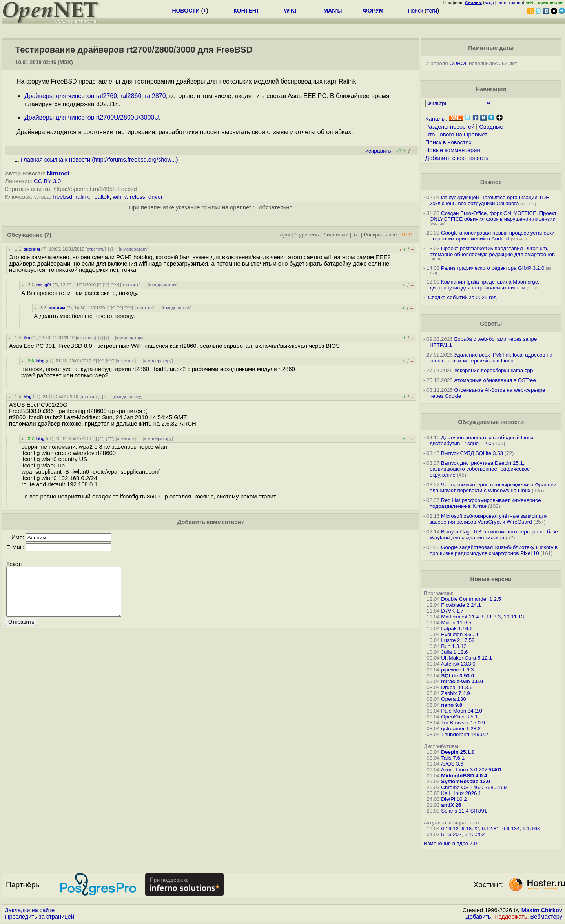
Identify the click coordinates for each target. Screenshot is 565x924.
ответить (96, 249)
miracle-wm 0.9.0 (462, 681)
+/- (356, 235)
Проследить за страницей (40, 917)
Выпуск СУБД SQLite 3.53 (472, 453)
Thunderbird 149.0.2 (465, 734)
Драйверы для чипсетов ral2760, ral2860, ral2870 (95, 96)
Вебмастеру (546, 917)
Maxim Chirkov (542, 910)
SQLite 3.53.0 (457, 676)
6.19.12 (450, 829)
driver (156, 197)
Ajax (285, 235)
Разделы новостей (450, 127)
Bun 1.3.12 (454, 646)
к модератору (134, 249)
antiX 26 (451, 805)
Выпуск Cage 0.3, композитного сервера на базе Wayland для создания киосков (494, 535)
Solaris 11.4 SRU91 (464, 811)
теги (432, 11)
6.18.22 (470, 829)
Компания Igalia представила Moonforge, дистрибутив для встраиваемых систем (485, 285)
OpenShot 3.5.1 (459, 717)
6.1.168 (531, 829)
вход (489, 2)
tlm (27, 338)
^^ (106, 285)
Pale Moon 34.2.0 (461, 711)
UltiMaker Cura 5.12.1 (467, 658)
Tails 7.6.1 (453, 758)
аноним (32, 249)
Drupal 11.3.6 (457, 687)
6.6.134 (511, 829)
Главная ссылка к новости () (99, 160)
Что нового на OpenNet (456, 135)
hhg (41, 361)
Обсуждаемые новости (491, 422)
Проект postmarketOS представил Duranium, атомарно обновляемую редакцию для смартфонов (492, 251)
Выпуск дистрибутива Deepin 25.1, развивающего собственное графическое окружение (480, 469)
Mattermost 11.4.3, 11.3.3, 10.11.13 (482, 617)
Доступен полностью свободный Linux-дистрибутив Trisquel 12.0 (482, 440)
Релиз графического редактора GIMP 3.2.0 (493, 268)
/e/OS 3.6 (452, 764)
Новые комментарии (453, 150)
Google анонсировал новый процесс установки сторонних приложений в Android (492, 236)
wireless (135, 197)
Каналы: (436, 119)
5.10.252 (475, 834)
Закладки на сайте (30, 910)
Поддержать (511, 917)
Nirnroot (58, 173)
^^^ (115, 285)
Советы (491, 324)
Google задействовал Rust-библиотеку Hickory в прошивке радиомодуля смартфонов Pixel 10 (494, 550)
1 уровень (306, 235)
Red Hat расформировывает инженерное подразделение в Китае (485, 503)
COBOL (458, 63)
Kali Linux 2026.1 (461, 793)
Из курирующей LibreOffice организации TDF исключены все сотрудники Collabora (489, 200)
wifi (117, 197)
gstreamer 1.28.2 (461, 728)
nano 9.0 (452, 705)
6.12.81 (490, 829)
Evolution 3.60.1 (460, 634)
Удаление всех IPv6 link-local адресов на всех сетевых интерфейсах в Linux (491, 358)
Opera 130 (453, 699)
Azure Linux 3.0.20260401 (472, 770)
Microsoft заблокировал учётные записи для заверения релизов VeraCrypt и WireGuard (489, 519)
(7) (48, 235)
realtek (101, 197)
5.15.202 (451, 834)
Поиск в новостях (448, 142)
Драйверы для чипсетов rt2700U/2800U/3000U (92, 117)
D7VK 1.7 (452, 611)
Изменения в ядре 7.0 (450, 843)
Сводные (491, 127)
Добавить (478, 917)
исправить (378, 151)
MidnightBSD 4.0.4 (464, 776)
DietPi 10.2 (454, 799)
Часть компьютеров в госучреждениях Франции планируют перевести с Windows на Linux (493, 487)
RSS (407, 235)
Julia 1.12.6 (454, 652)
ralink (82, 197)
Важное (491, 182)
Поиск (415, 11)
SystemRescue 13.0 (465, 781)
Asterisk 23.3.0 (458, 664)
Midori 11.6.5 (456, 623)
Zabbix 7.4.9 (455, 693)
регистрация (510, 2)
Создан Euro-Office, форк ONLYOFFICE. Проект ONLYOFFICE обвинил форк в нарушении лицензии (493, 216)
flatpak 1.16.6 (457, 628)
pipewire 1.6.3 (457, 670)
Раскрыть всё (380, 235)
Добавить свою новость (457, 158)
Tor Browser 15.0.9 (463, 723)
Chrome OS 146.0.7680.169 (474, 787)
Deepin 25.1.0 (458, 752)
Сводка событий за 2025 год (462, 297)
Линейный (336, 235)
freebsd (63, 197)
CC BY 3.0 (47, 181)
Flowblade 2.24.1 (461, 605)
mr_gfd (44, 285)
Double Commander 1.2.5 (471, 599)
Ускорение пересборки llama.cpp (493, 370)
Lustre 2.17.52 (458, 640)
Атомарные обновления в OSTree (495, 380)
